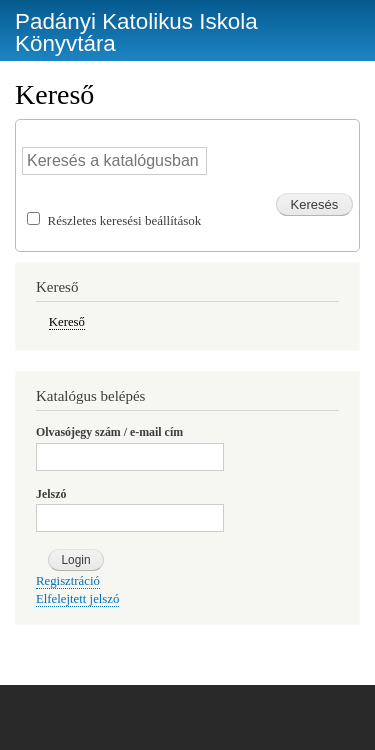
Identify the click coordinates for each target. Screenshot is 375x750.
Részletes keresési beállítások (125, 220)
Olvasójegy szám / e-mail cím (109, 432)
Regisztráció (68, 581)
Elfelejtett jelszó (77, 599)
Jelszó (51, 494)
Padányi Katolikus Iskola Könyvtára (136, 32)
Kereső (67, 322)
